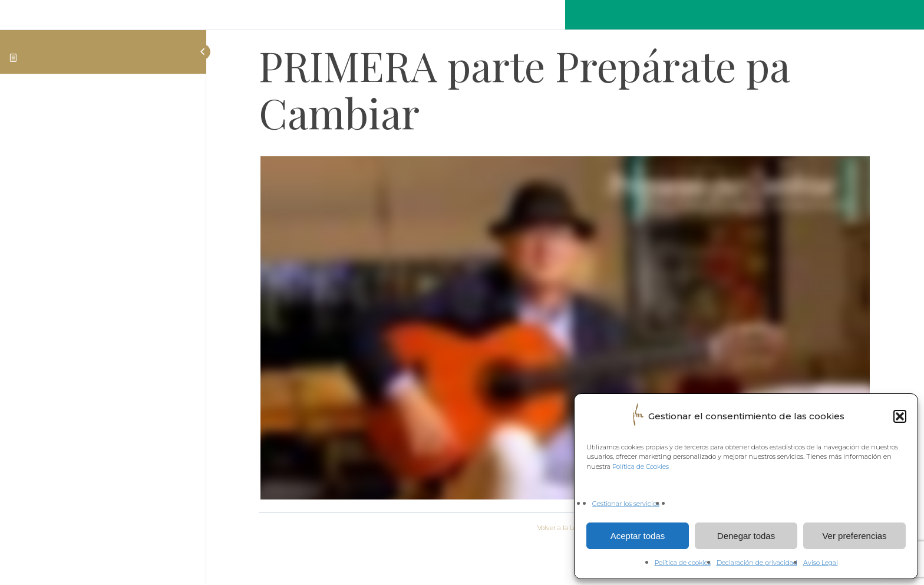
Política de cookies (683, 563)
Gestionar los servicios (626, 504)
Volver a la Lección (565, 528)
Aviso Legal (821, 563)
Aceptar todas (638, 536)
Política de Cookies (641, 466)
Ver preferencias (854, 536)
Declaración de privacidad (757, 563)
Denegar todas (746, 536)
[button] (900, 416)
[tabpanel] (565, 330)
